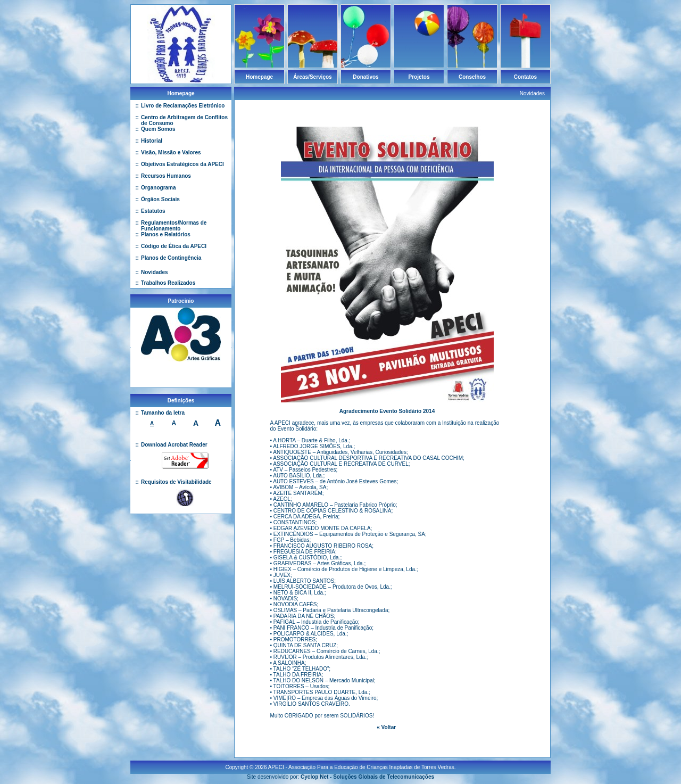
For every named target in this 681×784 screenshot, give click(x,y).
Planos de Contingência (171, 258)
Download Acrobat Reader (174, 445)
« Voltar (386, 727)
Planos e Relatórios (166, 234)
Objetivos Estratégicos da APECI (182, 164)
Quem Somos (158, 129)
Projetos (419, 77)
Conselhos (472, 77)
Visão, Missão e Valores (171, 152)
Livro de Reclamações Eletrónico (183, 106)
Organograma (159, 188)
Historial (152, 141)
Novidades (155, 272)
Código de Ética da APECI (174, 246)
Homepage (259, 77)
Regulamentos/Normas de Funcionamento (174, 226)
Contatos (525, 77)
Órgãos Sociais (160, 199)
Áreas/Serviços (312, 77)
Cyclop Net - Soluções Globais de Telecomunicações (367, 773)
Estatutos (153, 211)
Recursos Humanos (166, 176)
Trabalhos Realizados (168, 283)
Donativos (366, 77)
